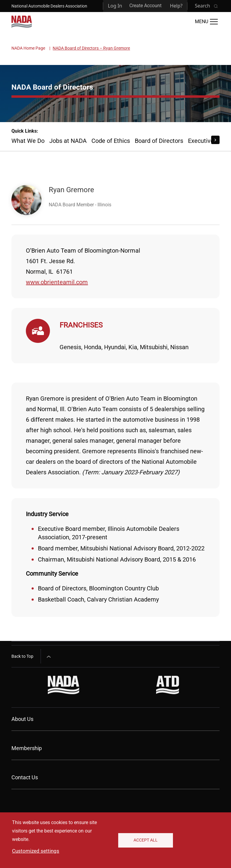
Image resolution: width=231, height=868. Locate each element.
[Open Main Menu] (206, 22)
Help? (176, 6)
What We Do (28, 141)
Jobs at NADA (68, 141)
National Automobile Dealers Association (49, 6)
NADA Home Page (28, 48)
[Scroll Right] (215, 140)
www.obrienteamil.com (57, 282)
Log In (115, 6)
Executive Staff (208, 141)
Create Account (145, 6)
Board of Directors (159, 141)
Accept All (146, 840)
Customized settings (36, 851)
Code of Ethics (111, 141)
